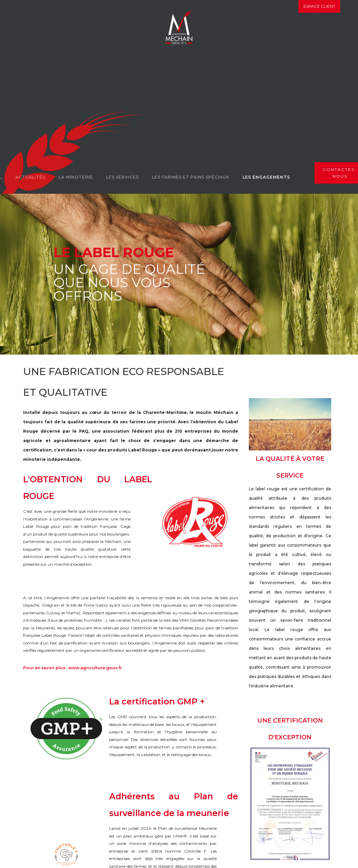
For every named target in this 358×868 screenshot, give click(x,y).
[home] (179, 28)
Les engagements (266, 177)
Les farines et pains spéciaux (191, 177)
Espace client (319, 6)
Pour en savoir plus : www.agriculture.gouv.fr (73, 668)
